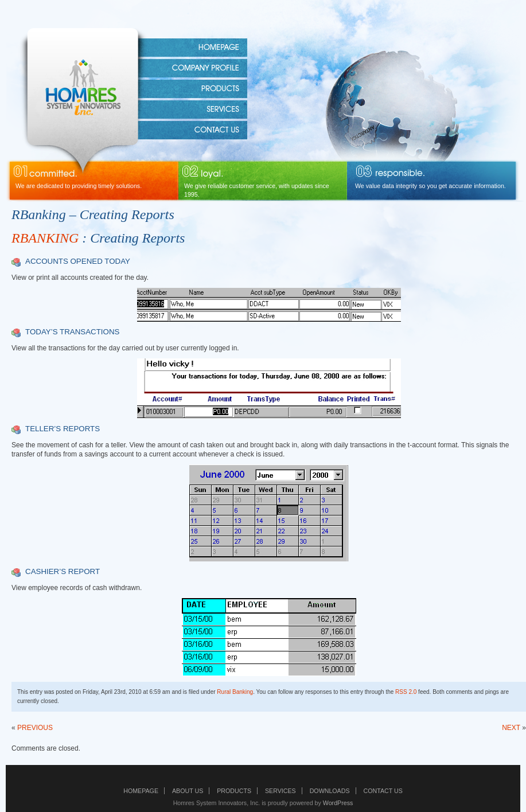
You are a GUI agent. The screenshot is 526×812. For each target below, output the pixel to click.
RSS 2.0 (406, 692)
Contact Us (383, 791)
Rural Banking (235, 692)
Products (234, 791)
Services (280, 791)
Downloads (330, 791)
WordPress (338, 803)
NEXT (511, 728)
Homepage (141, 791)
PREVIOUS (35, 728)
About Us (188, 791)
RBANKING (45, 238)
